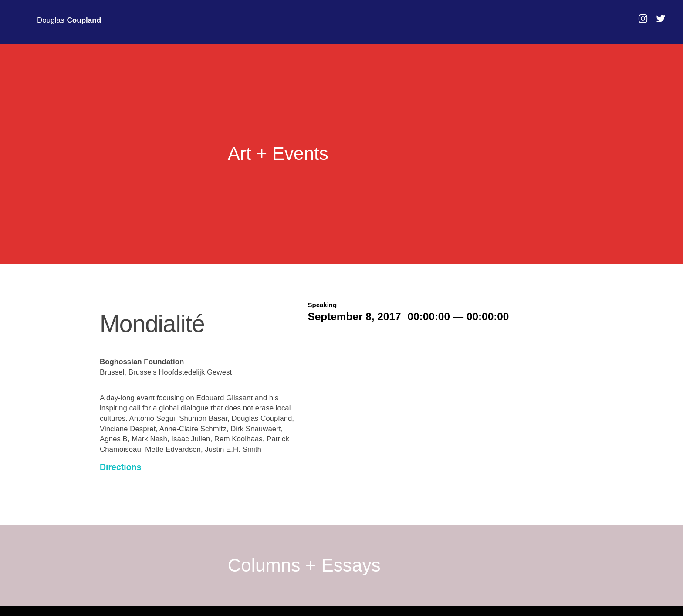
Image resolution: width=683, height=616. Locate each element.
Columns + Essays (304, 565)
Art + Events (278, 154)
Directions (120, 467)
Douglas (69, 20)
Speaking (323, 305)
